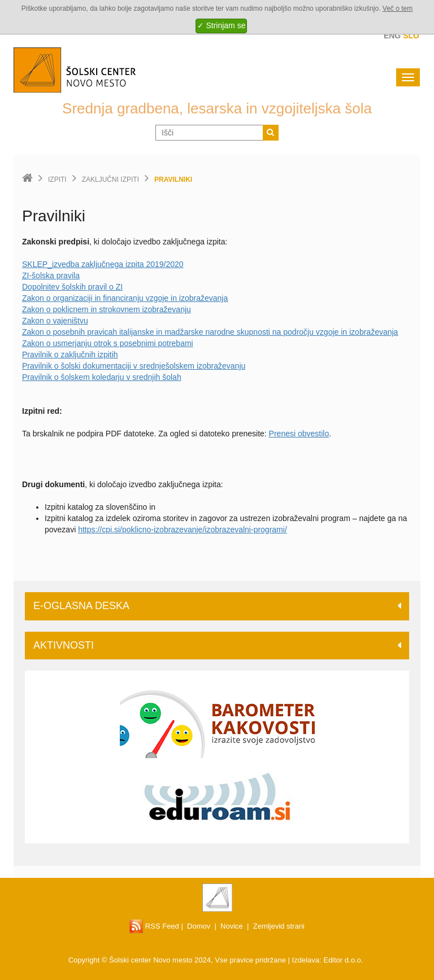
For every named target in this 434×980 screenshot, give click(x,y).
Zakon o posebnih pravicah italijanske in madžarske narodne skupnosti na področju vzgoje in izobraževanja (210, 332)
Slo (411, 36)
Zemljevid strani (279, 926)
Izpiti (57, 180)
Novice (232, 926)
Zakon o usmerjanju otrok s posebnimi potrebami (108, 343)
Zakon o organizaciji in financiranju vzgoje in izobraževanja (125, 298)
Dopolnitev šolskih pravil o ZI (72, 287)
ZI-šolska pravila (51, 275)
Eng (392, 36)
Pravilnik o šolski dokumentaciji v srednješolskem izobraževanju (134, 366)
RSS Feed (154, 926)
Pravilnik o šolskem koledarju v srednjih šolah (102, 377)
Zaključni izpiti (110, 180)
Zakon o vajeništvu (55, 321)
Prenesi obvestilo (299, 434)
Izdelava (306, 960)
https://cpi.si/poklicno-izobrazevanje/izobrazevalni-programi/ (183, 530)
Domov (199, 926)
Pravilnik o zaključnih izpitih (70, 355)
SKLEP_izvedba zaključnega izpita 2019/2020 (103, 264)
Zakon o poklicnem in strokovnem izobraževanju (107, 309)
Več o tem (398, 8)
